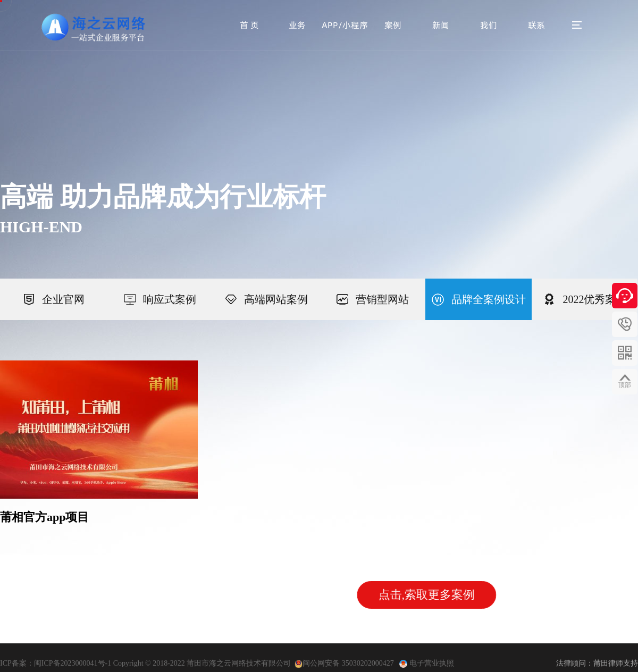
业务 (297, 25)
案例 (393, 25)
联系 (536, 25)
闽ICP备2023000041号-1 (73, 663)
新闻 (441, 25)
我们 (489, 25)
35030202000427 (369, 663)
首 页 (249, 25)
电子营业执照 (431, 663)
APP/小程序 (345, 25)
